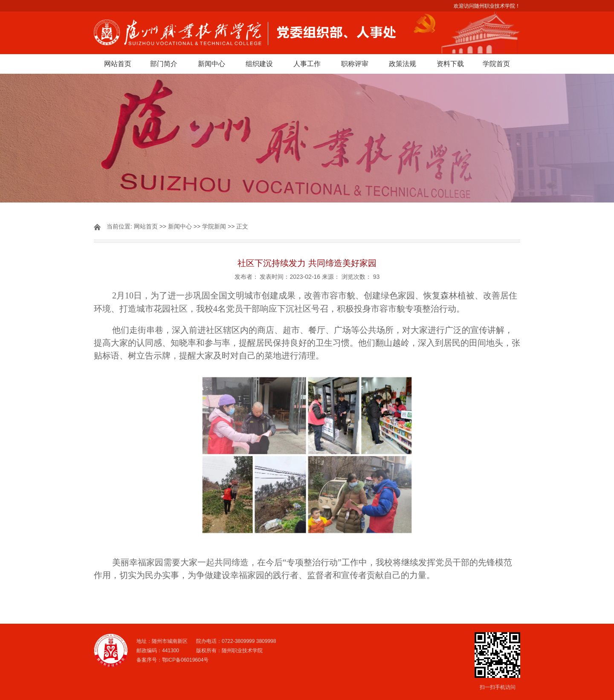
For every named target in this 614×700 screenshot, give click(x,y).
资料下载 (450, 64)
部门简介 (164, 64)
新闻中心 (211, 64)
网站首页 (118, 64)
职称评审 (355, 64)
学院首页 (496, 64)
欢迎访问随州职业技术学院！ (487, 6)
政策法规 (403, 64)
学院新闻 (214, 226)
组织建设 (259, 64)
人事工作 (307, 64)
